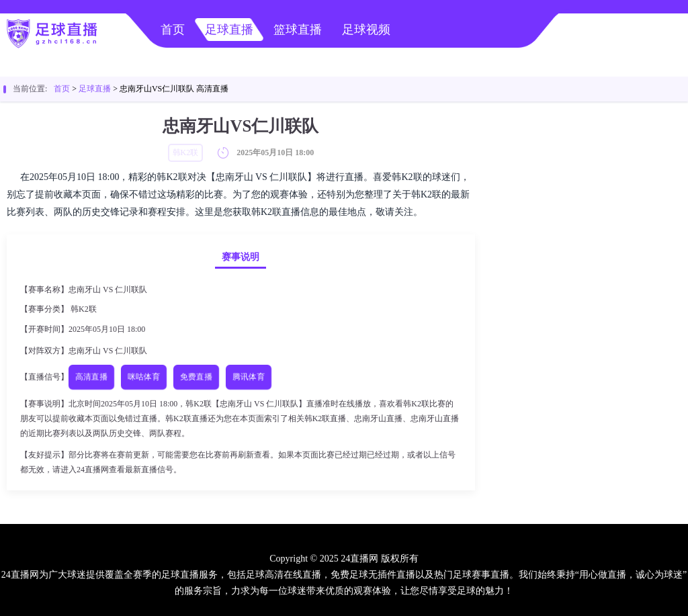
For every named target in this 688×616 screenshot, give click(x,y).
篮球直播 (298, 30)
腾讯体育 (249, 377)
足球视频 (366, 30)
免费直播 (197, 377)
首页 (173, 30)
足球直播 (229, 30)
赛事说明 (241, 257)
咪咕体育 (144, 377)
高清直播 (92, 377)
